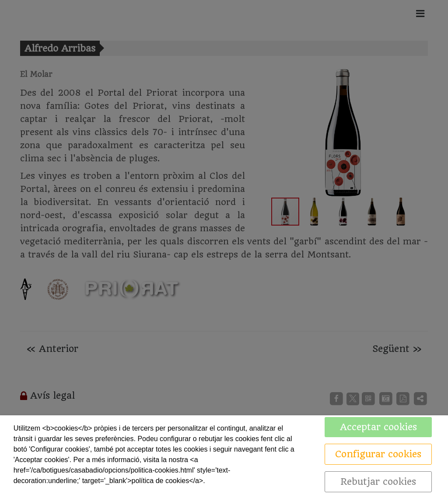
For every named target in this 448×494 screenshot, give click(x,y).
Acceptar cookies (378, 427)
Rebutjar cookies (378, 482)
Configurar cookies (378, 454)
